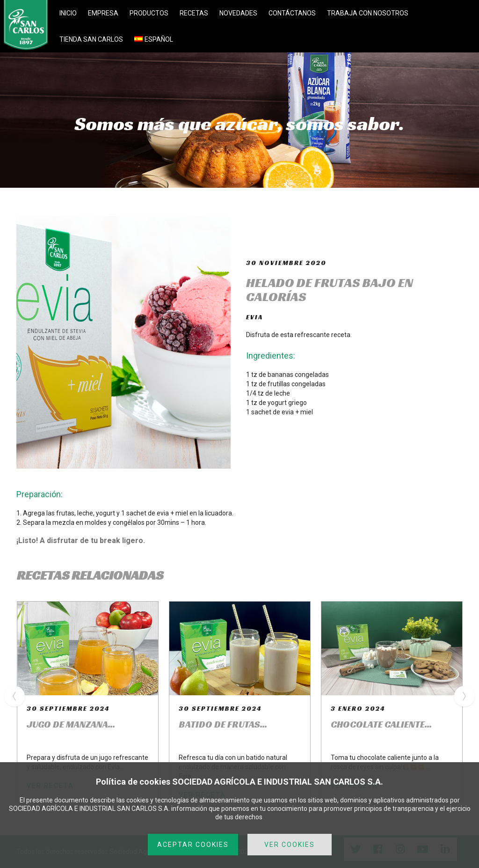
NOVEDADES (238, 13)
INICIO (68, 13)
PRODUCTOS (149, 13)
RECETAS (194, 13)
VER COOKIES (290, 845)
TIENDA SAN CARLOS (91, 39)
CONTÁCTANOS (292, 13)
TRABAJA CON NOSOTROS (368, 13)
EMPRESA (103, 13)
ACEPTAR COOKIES (193, 845)
